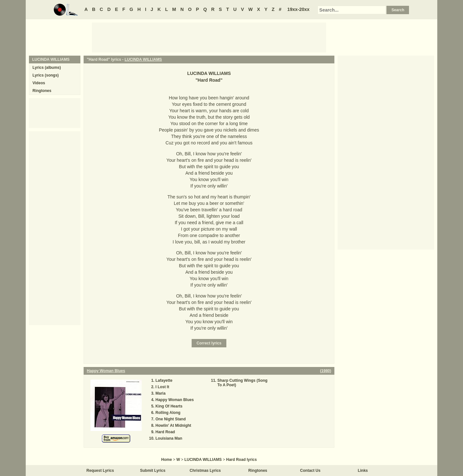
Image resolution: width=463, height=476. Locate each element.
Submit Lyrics (153, 471)
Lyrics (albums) (47, 68)
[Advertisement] (209, 37)
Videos (39, 83)
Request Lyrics (100, 471)
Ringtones (42, 91)
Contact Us (310, 471)
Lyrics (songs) (46, 75)
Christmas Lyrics (205, 471)
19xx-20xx (299, 9)
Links (363, 471)
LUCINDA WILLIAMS (143, 59)
